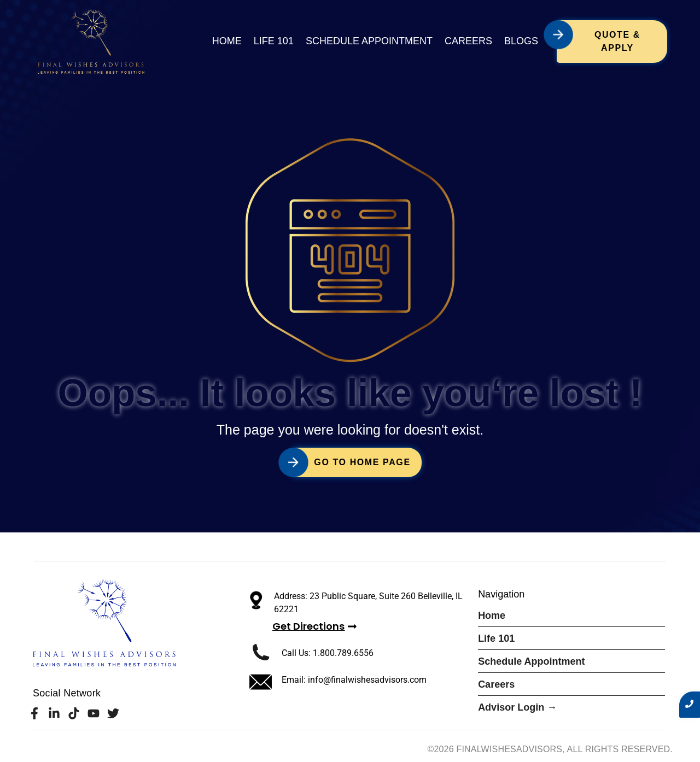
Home (227, 41)
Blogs (521, 41)
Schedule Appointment (369, 41)
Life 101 (274, 41)
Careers (468, 41)
